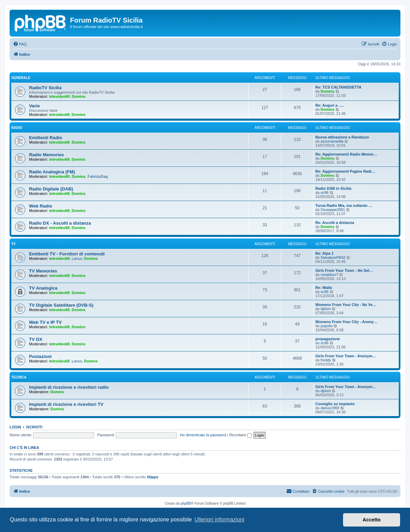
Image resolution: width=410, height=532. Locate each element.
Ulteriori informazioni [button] (219, 520)
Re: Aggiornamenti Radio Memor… (346, 154)
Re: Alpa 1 (324, 253)
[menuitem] (20, 44)
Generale (21, 78)
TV (13, 244)
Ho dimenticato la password (203, 435)
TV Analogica (43, 288)
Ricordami (241, 435)
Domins (79, 96)
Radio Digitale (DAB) (51, 189)
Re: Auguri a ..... (330, 105)
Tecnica (19, 377)
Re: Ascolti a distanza (335, 223)
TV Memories (43, 271)
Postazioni (40, 356)
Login (15, 427)
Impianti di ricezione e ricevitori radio (69, 387)
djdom (326, 309)
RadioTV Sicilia (45, 88)
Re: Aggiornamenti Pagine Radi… (345, 171)
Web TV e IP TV (45, 322)
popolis (326, 326)
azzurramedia (332, 141)
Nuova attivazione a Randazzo (342, 137)
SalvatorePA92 (333, 257)
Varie (35, 106)
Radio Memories (46, 155)
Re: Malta (324, 288)
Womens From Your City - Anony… (346, 322)
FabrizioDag (98, 176)
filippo (153, 477)
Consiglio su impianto (335, 404)
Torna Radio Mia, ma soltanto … (344, 205)
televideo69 (59, 96)
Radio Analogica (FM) (52, 172)
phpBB (186, 503)
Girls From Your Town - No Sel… (344, 270)
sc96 (324, 192)
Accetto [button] (372, 520)
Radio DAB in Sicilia (333, 188)
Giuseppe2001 (333, 210)
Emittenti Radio (46, 138)
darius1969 (330, 408)
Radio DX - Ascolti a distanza (60, 223)
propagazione (328, 339)
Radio (17, 128)
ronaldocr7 (329, 275)
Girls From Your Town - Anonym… (346, 356)
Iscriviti (34, 427)
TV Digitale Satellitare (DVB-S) (61, 305)
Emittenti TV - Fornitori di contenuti (67, 254)
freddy (326, 360)
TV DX (36, 339)
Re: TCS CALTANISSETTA (338, 87)
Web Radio (41, 206)
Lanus (77, 258)
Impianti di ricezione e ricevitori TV (66, 404)
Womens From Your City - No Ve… (346, 305)
